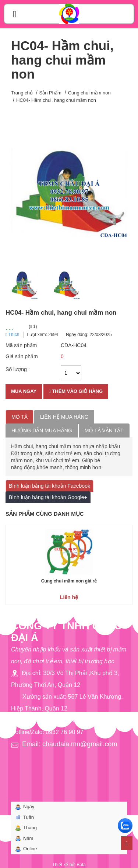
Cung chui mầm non (89, 93)
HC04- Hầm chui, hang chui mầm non (56, 100)
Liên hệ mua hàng (64, 417)
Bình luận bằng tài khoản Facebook (49, 486)
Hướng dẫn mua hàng (42, 430)
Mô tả (20, 417)
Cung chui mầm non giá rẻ (69, 581)
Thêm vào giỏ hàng (76, 391)
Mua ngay (24, 391)
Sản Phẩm (50, 93)
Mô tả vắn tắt (104, 430)
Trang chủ (22, 93)
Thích (13, 335)
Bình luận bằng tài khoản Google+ (48, 497)
